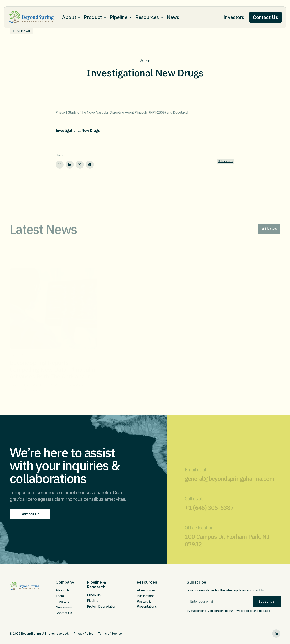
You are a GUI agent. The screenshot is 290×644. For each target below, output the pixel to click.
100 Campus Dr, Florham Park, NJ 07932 (227, 545)
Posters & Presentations (147, 604)
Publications (226, 161)
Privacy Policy (83, 633)
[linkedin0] (276, 634)
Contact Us (64, 613)
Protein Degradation (102, 606)
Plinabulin (94, 595)
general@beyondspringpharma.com (230, 483)
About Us (63, 590)
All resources (146, 590)
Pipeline (119, 17)
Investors (234, 17)
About (69, 17)
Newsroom (64, 607)
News (173, 17)
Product (93, 17)
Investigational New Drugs (78, 130)
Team (60, 596)
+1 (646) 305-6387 (209, 512)
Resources (147, 17)
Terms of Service (110, 633)
